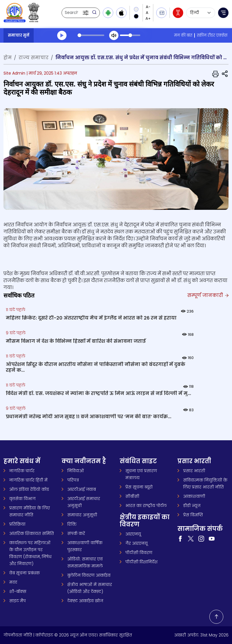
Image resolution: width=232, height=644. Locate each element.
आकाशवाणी (194, 496)
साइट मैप (18, 601)
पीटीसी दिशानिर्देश (142, 562)
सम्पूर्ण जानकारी (208, 295)
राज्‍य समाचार (34, 58)
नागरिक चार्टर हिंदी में (28, 480)
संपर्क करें (76, 533)
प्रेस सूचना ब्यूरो (139, 487)
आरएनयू (133, 534)
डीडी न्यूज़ (192, 506)
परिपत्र (73, 480)
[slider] (91, 35)
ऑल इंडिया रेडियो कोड (29, 489)
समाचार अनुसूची (82, 515)
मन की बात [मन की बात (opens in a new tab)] (183, 35)
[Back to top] (216, 617)
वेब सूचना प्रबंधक (25, 573)
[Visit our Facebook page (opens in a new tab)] (180, 538)
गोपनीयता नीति (18, 635)
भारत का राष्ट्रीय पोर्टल (146, 506)
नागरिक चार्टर (22, 471)
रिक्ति (72, 524)
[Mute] (114, 35)
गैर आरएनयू (137, 543)
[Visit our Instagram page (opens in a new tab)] (201, 538)
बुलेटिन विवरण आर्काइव (89, 575)
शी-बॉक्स (18, 591)
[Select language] (201, 13)
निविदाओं (76, 471)
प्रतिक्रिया (17, 524)
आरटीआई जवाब (82, 489)
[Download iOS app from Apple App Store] (121, 13)
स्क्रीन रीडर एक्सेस (212, 35)
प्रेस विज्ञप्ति (193, 515)
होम (8, 58)
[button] (86, 13)
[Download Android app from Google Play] (108, 13)
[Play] (62, 35)
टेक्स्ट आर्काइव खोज (85, 601)
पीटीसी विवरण (139, 553)
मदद (13, 582)
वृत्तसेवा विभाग (23, 499)
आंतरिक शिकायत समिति (32, 533)
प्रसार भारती (194, 471)
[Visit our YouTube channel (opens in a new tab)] (212, 538)
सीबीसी (132, 496)
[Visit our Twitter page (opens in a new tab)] (191, 538)
